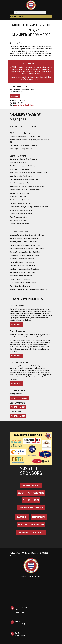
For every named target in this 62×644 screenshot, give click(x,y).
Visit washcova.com (19, 398)
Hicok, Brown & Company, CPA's (31, 507)
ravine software (37, 577)
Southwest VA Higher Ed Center (31, 533)
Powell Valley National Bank (31, 524)
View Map (15, 96)
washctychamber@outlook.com (24, 105)
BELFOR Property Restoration (31, 493)
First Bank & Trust (31, 500)
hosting (29, 577)
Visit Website (16, 324)
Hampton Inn (22, 517)
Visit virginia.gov (18, 407)
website (23, 577)
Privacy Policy (13, 555)
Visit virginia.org (18, 416)
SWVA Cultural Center (31, 486)
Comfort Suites (39, 517)
